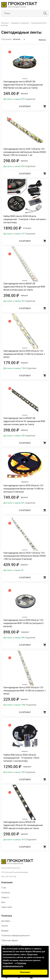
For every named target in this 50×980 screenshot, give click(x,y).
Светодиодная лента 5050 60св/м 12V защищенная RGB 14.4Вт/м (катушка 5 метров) (23, 623)
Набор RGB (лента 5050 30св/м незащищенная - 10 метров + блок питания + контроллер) (21, 758)
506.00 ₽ (24, 565)
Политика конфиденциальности (16, 936)
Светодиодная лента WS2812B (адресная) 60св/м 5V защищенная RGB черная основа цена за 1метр (24, 421)
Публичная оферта (10, 940)
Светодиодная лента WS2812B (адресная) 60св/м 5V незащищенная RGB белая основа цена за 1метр (23, 85)
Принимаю (25, 972)
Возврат (5, 931)
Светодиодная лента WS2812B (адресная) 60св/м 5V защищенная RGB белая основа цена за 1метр (24, 287)
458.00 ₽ (24, 296)
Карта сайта (7, 907)
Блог (3, 902)
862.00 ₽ (24, 497)
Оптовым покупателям (11, 945)
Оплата (5, 926)
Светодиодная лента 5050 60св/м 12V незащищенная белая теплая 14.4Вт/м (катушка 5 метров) (23, 489)
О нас (4, 888)
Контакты (6, 893)
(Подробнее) (30, 99)
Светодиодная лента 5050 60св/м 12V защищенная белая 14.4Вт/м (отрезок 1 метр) (24, 354)
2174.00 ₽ (27, 228)
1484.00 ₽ (27, 767)
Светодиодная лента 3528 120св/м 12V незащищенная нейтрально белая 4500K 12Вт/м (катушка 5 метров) (25, 556)
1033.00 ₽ (25, 632)
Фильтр (42, 40)
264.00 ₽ (24, 699)
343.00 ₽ (24, 161)
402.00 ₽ (24, 94)
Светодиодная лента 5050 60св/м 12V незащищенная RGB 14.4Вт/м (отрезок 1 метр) (25, 691)
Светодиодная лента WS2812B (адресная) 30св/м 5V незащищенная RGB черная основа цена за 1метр (23, 825)
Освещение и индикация (20, 23)
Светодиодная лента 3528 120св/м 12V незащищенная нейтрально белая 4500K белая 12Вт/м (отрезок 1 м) (25, 152)
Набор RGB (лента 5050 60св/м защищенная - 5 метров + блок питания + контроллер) (25, 219)
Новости (5, 897)
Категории (5, 23)
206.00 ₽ (24, 363)
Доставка (6, 921)
